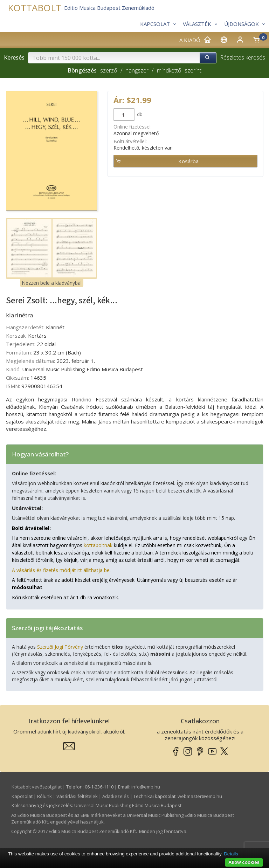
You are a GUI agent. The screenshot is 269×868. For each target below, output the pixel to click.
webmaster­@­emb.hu (200, 796)
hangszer (137, 70)
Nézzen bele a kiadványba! (52, 283)
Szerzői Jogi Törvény (60, 647)
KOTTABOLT (35, 8)
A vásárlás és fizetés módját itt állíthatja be (61, 570)
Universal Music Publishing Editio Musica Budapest (128, 805)
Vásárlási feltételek (77, 796)
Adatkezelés (116, 796)
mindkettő (169, 70)
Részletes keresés (243, 57)
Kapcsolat (22, 796)
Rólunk (44, 796)
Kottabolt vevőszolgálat (37, 787)
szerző (109, 70)
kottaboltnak (98, 545)
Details (231, 854)
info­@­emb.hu (146, 787)
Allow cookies (244, 862)
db (139, 114)
